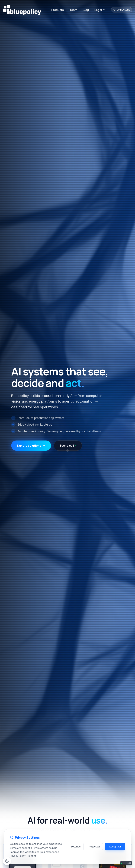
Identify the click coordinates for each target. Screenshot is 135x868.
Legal (100, 10)
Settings (76, 846)
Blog (86, 10)
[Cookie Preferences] (7, 861)
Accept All (115, 846)
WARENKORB (122, 10)
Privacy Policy (18, 856)
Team (73, 10)
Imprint (32, 856)
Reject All (94, 846)
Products (58, 10)
